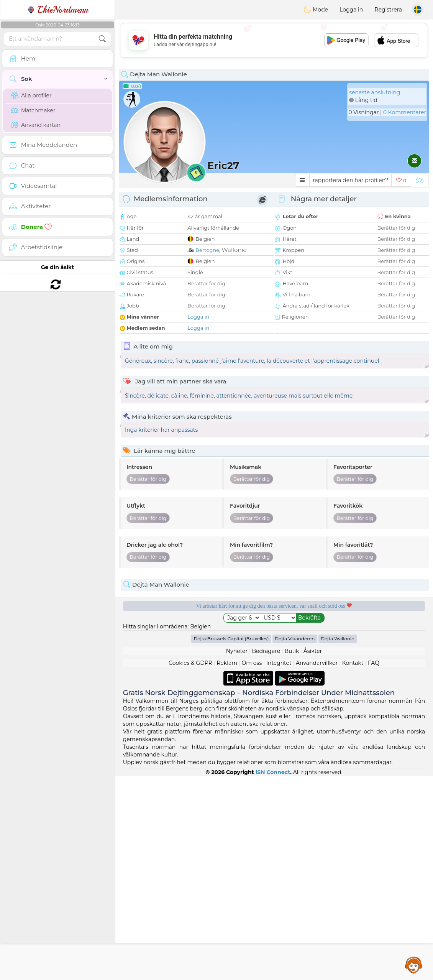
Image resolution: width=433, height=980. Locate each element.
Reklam (227, 867)
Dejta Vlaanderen (295, 843)
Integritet (279, 867)
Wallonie (234, 250)
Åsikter (313, 855)
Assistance (414, 965)
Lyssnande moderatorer (354, 632)
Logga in (351, 10)
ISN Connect (273, 976)
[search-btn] (102, 39)
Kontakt (353, 867)
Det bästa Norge (355, 676)
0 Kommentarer (405, 112)
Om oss (252, 867)
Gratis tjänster (193, 632)
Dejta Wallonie (338, 843)
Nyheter (237, 855)
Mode (316, 10)
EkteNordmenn (58, 10)
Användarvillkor (317, 867)
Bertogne (207, 250)
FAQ (374, 867)
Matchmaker (33, 110)
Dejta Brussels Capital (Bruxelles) (231, 843)
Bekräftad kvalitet (194, 676)
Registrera (388, 10)
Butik (292, 855)
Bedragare (266, 855)
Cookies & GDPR (190, 867)
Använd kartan (36, 125)
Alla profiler (31, 95)
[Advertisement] (274, 40)
